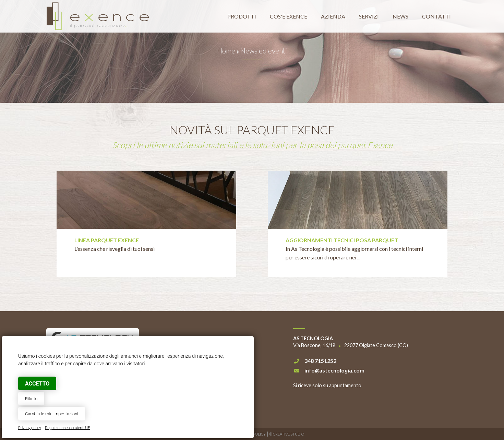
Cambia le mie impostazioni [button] (52, 414)
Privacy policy (30, 428)
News (400, 16)
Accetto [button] (37, 384)
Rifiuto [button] (31, 399)
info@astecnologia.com (334, 370)
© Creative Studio (287, 434)
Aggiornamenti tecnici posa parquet (342, 240)
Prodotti (242, 16)
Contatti (436, 16)
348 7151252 (320, 361)
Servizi (369, 16)
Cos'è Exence (289, 16)
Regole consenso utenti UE (67, 428)
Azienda (333, 16)
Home (226, 51)
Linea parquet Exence (107, 240)
